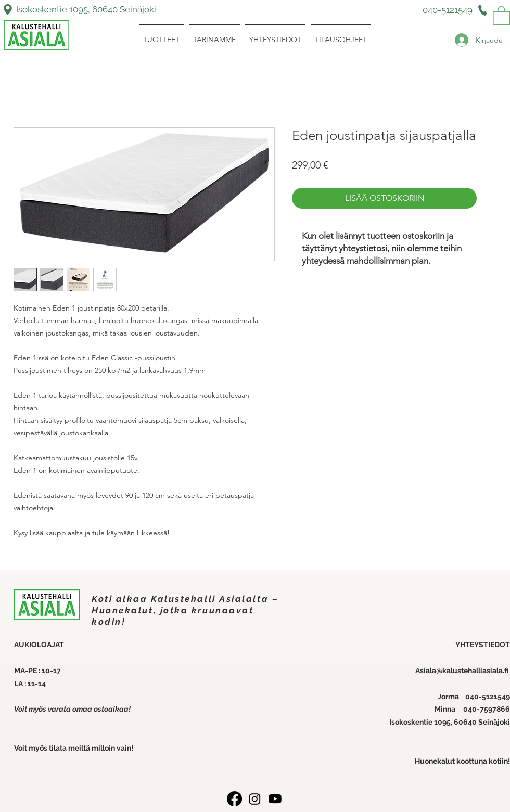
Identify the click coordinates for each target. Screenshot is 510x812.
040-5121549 (488, 697)
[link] (501, 15)
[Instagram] (255, 799)
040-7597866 (487, 709)
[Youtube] (275, 799)
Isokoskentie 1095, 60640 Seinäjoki (86, 9)
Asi (420, 671)
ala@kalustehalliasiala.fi (468, 671)
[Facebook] (234, 799)
